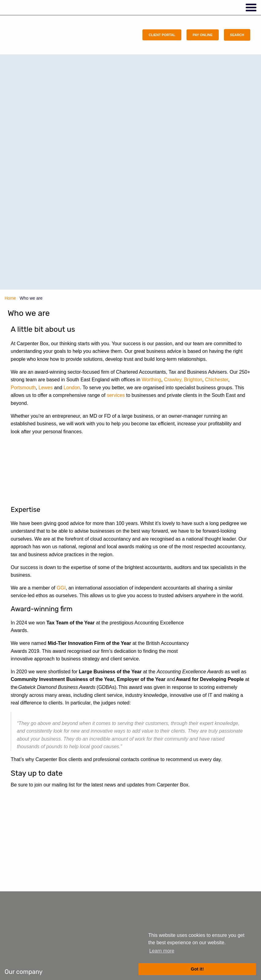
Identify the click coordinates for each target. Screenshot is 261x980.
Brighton (193, 380)
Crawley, (173, 380)
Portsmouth (23, 388)
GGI (61, 588)
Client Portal (162, 35)
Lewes (46, 388)
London (72, 388)
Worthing (152, 380)
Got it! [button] (197, 969)
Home (10, 298)
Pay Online (203, 35)
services (116, 395)
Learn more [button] (162, 951)
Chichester (217, 380)
